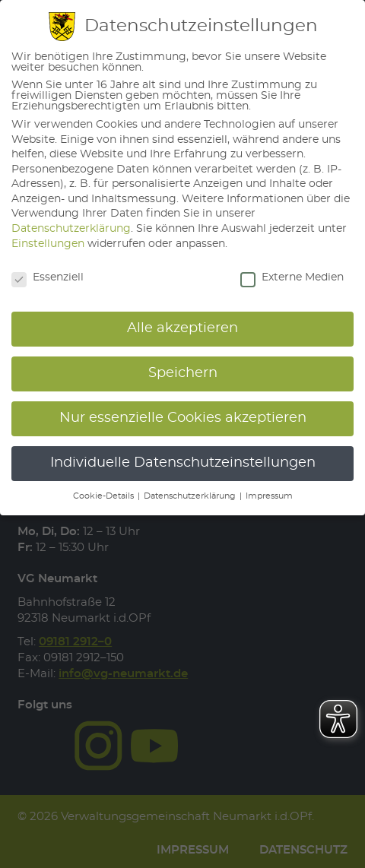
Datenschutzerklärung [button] (191, 496)
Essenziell (48, 277)
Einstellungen (48, 244)
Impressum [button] (269, 496)
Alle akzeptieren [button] (182, 328)
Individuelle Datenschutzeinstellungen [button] (183, 463)
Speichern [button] (183, 373)
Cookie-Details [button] (105, 496)
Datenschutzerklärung (71, 229)
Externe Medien (292, 277)
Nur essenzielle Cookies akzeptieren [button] (183, 418)
